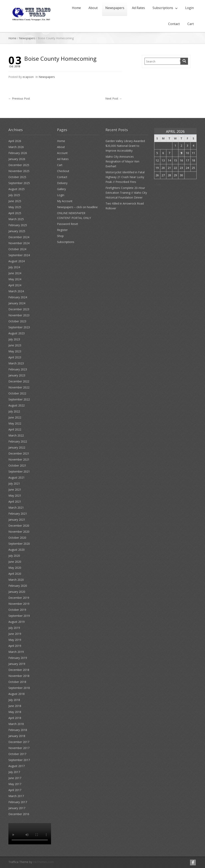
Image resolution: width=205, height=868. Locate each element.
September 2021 (19, 471)
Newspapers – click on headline (77, 207)
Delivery (62, 183)
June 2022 (15, 417)
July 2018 (14, 700)
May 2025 (15, 207)
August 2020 (17, 550)
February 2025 (18, 225)
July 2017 (14, 772)
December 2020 (19, 526)
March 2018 (16, 724)
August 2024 (17, 261)
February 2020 (18, 586)
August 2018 (17, 694)
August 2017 (17, 766)
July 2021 (14, 483)
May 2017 (15, 784)
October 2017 (17, 754)
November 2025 (19, 171)
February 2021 (18, 514)
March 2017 (16, 796)
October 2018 (17, 682)
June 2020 (15, 562)
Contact (174, 24)
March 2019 (16, 652)
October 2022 (17, 393)
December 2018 (19, 670)
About (93, 8)
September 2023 (19, 327)
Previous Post (19, 98)
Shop (60, 236)
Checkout (63, 171)
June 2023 (15, 345)
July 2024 (14, 267)
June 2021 (15, 489)
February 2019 (18, 658)
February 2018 (18, 730)
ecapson (28, 77)
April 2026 (15, 141)
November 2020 (19, 532)
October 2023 (17, 321)
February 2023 (18, 369)
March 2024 (16, 291)
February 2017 (18, 802)
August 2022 (17, 405)
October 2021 (17, 465)
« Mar (158, 184)
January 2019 (17, 664)
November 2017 (19, 748)
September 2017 (19, 760)
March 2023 (16, 363)
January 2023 (17, 375)
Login (189, 8)
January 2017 (17, 808)
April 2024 (15, 285)
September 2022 (19, 399)
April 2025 (15, 213)
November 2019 (19, 604)
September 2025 (19, 183)
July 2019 (14, 628)
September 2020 (19, 544)
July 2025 (14, 195)
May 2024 (15, 279)
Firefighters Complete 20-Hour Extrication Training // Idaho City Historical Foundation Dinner (126, 193)
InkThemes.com (43, 862)
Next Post (114, 98)
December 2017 (19, 742)
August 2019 (17, 622)
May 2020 (15, 568)
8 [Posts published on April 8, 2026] (175, 153)
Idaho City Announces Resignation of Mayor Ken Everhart (122, 161)
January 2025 (17, 231)
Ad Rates (138, 8)
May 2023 (15, 351)
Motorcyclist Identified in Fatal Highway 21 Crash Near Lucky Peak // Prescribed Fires (125, 177)
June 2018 (15, 706)
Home (76, 8)
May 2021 (15, 495)
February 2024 (18, 297)
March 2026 (16, 147)
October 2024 (17, 249)
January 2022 (17, 447)
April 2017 (15, 790)
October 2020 (17, 538)
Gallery (61, 189)
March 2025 (16, 219)
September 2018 (19, 688)
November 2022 (19, 387)
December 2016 (19, 814)
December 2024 (19, 237)
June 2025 (15, 201)
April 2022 (15, 429)
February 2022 (18, 441)
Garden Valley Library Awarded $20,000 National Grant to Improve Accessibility (125, 146)
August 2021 (17, 477)
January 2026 (17, 159)
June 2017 (15, 778)
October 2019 (17, 610)
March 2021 (16, 508)
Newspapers (115, 8)
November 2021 (19, 459)
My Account (65, 201)
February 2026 (18, 153)
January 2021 (17, 520)
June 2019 (15, 634)
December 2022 (19, 381)
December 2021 (19, 453)
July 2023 (14, 339)
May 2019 (15, 640)
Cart (191, 24)
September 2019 (19, 616)
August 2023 (17, 333)
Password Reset (68, 224)
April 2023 (15, 357)
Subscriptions (163, 8)
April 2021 (15, 502)
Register (62, 230)
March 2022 (16, 435)
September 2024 (19, 255)
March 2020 (16, 580)
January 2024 (17, 303)
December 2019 (19, 598)
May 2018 (15, 712)
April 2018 (15, 718)
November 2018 (19, 676)
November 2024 (19, 243)
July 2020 (14, 556)
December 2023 (19, 309)
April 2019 (15, 646)
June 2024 (15, 273)
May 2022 (15, 423)
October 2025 (17, 177)
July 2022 (14, 411)
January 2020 (17, 592)
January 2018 (17, 736)
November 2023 (19, 315)
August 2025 (17, 189)
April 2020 (15, 574)
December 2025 (19, 165)
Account (62, 153)
